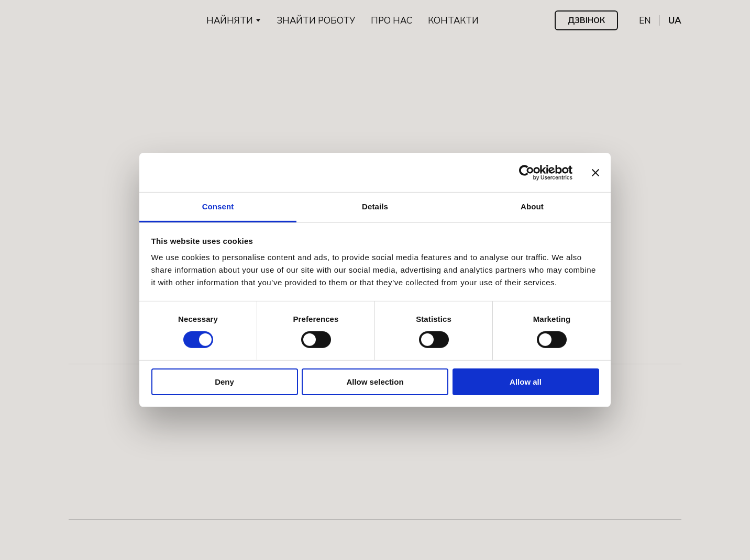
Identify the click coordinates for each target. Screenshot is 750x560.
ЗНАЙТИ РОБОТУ (316, 21)
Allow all (526, 382)
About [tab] (532, 206)
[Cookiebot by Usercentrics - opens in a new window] (527, 172)
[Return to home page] (375, 121)
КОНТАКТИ (453, 21)
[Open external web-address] (109, 534)
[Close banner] (595, 172)
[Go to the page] (100, 20)
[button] (586, 20)
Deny (224, 382)
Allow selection (375, 382)
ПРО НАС (391, 21)
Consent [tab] (218, 206)
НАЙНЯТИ (230, 21)
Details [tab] (375, 206)
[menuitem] (645, 21)
